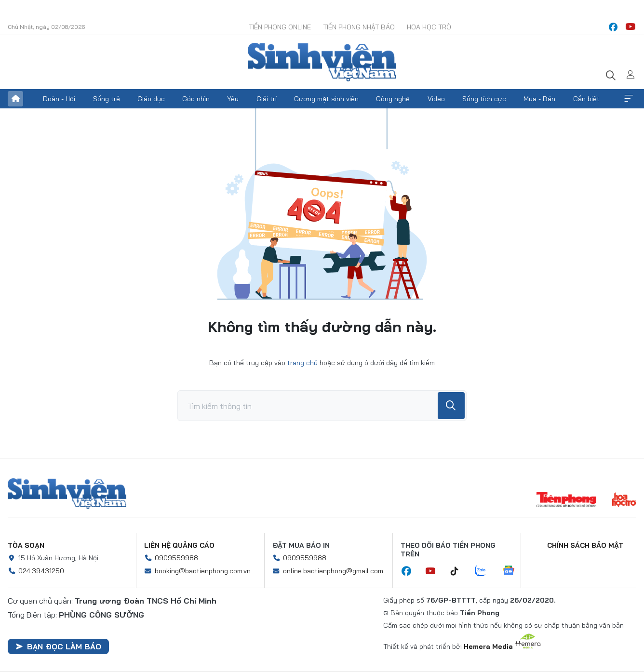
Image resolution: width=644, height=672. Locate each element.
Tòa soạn (26, 545)
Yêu (233, 99)
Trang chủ (15, 99)
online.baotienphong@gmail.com (333, 571)
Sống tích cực (484, 99)
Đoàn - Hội (59, 99)
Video (436, 99)
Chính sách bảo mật (585, 545)
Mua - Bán (539, 99)
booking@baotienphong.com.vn (203, 571)
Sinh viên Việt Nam (67, 494)
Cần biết (586, 99)
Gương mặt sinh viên (326, 99)
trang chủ (302, 363)
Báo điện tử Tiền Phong (322, 62)
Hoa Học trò (429, 27)
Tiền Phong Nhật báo (359, 27)
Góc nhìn (196, 99)
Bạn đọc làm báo (58, 646)
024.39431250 (41, 571)
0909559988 (176, 558)
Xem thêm (629, 99)
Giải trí (267, 99)
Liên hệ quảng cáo (179, 545)
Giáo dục (151, 99)
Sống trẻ (107, 99)
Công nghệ (393, 99)
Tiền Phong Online (280, 27)
